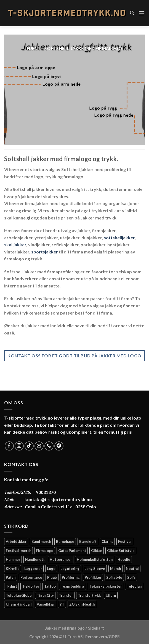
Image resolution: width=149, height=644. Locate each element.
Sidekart (96, 628)
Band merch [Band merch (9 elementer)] (41, 541)
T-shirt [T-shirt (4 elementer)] (11, 586)
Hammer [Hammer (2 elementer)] (13, 559)
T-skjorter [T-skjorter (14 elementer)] (31, 586)
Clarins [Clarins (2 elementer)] (107, 541)
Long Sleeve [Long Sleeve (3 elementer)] (95, 569)
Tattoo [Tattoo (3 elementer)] (50, 586)
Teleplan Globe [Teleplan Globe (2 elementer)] (19, 595)
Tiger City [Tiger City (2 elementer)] (45, 595)
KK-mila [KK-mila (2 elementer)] (13, 569)
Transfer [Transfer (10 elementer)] (66, 595)
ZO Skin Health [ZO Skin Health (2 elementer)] (82, 604)
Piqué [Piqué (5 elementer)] (52, 577)
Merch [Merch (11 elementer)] (115, 569)
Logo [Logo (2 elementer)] (51, 569)
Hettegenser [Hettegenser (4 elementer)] (61, 559)
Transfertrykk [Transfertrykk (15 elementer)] (89, 595)
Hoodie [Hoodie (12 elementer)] (124, 559)
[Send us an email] (39, 446)
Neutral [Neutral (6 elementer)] (132, 569)
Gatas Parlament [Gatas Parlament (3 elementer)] (72, 551)
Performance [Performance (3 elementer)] (31, 577)
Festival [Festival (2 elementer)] (125, 541)
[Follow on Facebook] (9, 446)
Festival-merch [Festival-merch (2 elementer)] (18, 551)
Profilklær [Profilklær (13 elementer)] (93, 577)
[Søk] (132, 13)
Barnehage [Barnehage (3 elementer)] (65, 541)
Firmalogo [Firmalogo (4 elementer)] (45, 551)
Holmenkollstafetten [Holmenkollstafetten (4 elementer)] (95, 559)
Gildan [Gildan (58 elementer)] (97, 551)
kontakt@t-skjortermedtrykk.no (58, 499)
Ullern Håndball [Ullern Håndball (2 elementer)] (19, 604)
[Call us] (49, 446)
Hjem (33, 48)
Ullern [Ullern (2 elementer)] (111, 595)
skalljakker (15, 244)
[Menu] (142, 13)
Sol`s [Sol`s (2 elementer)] (131, 577)
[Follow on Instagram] (19, 446)
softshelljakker (119, 238)
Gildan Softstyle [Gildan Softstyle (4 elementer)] (121, 551)
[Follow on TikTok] (29, 446)
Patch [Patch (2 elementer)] (11, 577)
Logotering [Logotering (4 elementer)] (70, 569)
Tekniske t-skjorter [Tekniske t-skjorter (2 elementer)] (106, 586)
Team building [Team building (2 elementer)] (73, 586)
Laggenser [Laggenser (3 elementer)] (33, 569)
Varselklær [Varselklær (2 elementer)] (46, 604)
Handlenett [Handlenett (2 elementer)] (35, 559)
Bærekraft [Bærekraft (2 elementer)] (88, 541)
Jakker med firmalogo (65, 628)
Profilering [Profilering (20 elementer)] (71, 577)
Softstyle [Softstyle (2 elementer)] (114, 577)
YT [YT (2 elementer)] (62, 604)
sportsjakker (45, 252)
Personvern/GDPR (103, 637)
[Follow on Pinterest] (59, 446)
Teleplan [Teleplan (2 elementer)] (134, 586)
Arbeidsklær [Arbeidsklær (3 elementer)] (16, 541)
